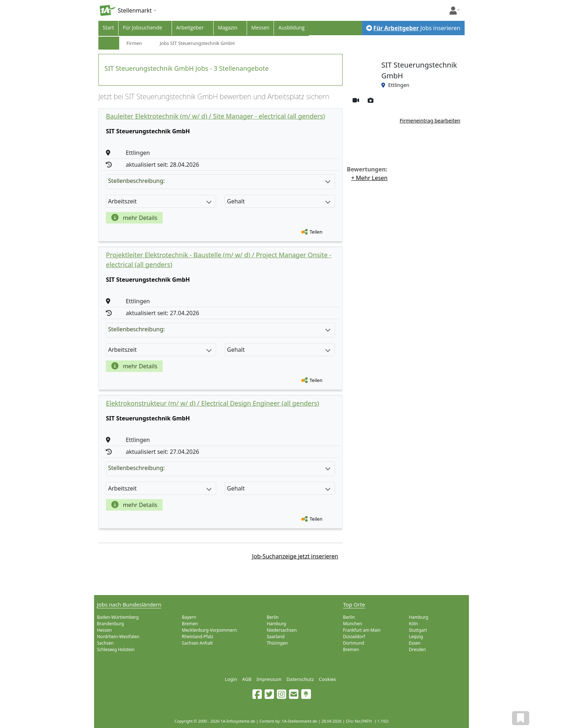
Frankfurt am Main (362, 630)
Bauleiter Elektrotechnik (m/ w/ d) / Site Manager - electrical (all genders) (215, 116)
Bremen (190, 624)
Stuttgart (418, 630)
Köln (413, 624)
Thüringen (277, 643)
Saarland (276, 637)
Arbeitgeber (190, 27)
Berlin (273, 617)
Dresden (418, 649)
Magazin (228, 27)
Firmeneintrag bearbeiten (430, 121)
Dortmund (353, 643)
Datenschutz (300, 679)
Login (231, 679)
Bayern (189, 617)
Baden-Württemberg (118, 617)
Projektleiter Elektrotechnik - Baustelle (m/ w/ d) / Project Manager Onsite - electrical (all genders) (219, 260)
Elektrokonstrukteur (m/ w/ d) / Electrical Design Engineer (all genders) (213, 403)
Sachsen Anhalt (197, 643)
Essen (415, 643)
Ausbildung (291, 27)
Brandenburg (110, 624)
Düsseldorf (354, 637)
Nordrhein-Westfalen (118, 637)
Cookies (327, 679)
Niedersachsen (282, 630)
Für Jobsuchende (142, 27)
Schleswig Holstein (116, 649)
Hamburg (276, 624)
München (352, 624)
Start (108, 27)
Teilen (316, 232)
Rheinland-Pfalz (197, 637)
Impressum (269, 679)
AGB (247, 679)
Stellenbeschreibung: (219, 181)
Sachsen (105, 643)
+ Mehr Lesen (369, 178)
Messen (260, 27)
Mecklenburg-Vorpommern (209, 630)
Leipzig (416, 637)
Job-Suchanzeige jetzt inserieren (295, 556)
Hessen (104, 630)
